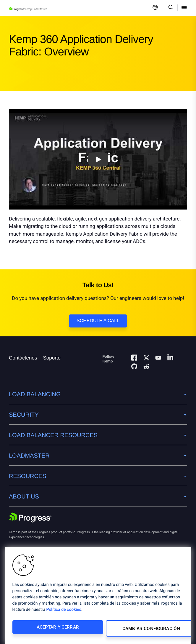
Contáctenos (23, 358)
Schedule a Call (98, 321)
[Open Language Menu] (155, 8)
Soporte (52, 358)
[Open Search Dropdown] (170, 8)
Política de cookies (64, 612)
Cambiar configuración (138, 630)
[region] (98, 597)
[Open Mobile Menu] (184, 8)
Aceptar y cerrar (52, 630)
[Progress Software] (30, 518)
